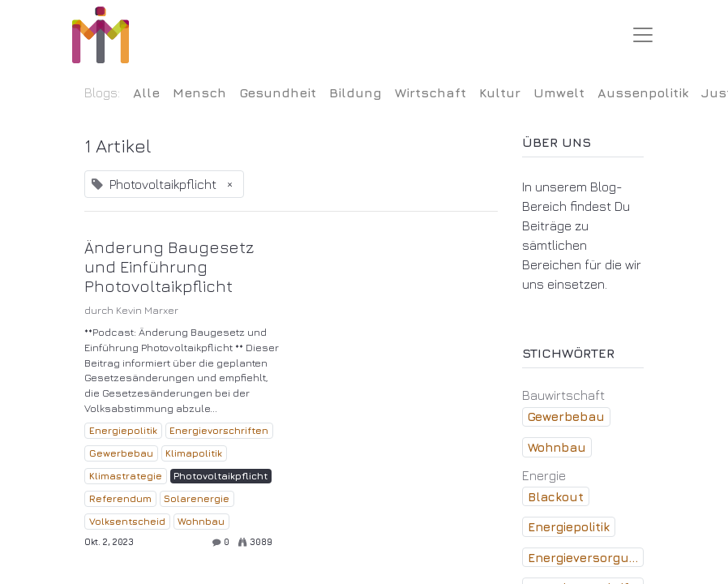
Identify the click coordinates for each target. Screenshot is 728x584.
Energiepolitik (123, 430)
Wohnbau (201, 521)
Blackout (556, 497)
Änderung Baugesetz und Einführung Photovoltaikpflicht (169, 266)
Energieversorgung (586, 558)
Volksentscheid (127, 521)
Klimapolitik (194, 453)
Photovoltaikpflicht (221, 476)
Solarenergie (197, 498)
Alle (146, 92)
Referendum (120, 498)
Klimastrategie (126, 476)
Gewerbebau (121, 453)
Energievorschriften (219, 430)
